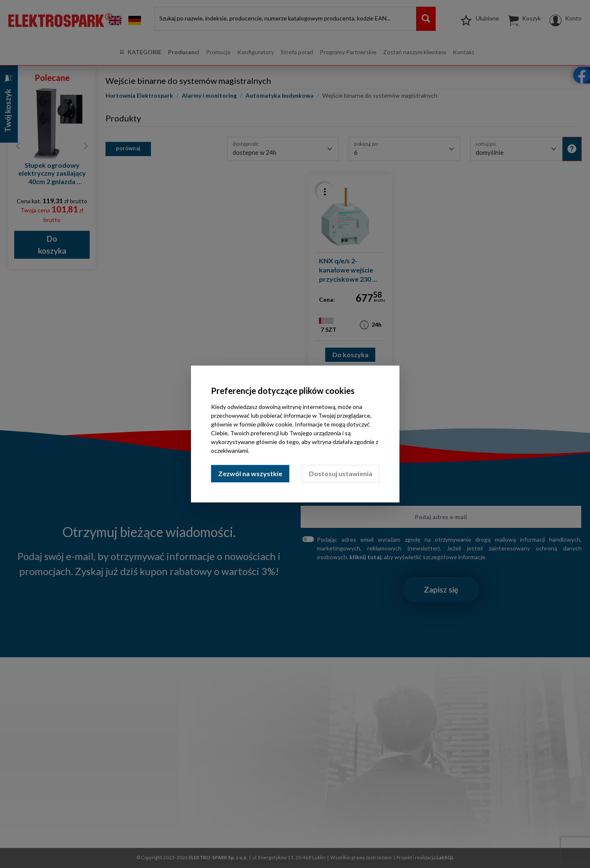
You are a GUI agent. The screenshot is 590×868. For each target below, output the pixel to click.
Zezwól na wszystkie (250, 473)
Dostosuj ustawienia (341, 473)
